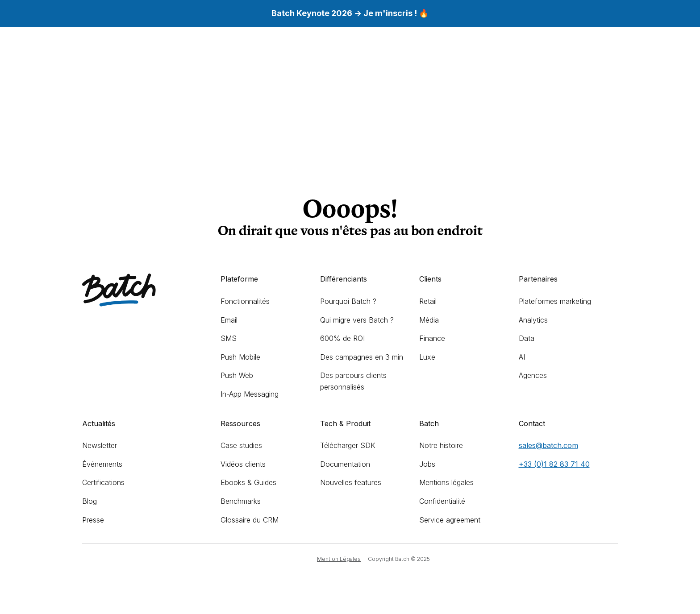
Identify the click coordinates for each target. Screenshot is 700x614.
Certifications (103, 482)
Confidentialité (442, 501)
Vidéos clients (243, 464)
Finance (432, 338)
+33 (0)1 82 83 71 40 (554, 464)
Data (527, 338)
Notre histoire (441, 445)
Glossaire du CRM (250, 520)
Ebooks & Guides (248, 482)
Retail (428, 301)
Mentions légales (446, 482)
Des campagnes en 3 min (362, 357)
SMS (229, 338)
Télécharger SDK (348, 445)
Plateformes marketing (555, 301)
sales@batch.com (548, 445)
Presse (93, 520)
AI (522, 357)
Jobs (427, 464)
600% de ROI (342, 338)
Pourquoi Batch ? (348, 301)
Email (229, 320)
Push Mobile (240, 357)
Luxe (427, 357)
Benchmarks (241, 501)
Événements (102, 464)
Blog (90, 501)
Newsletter (100, 445)
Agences (533, 375)
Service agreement (450, 520)
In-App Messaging (250, 394)
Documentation (345, 464)
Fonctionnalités (245, 301)
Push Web (237, 375)
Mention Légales (339, 559)
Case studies (241, 445)
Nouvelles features (351, 482)
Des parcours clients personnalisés (353, 381)
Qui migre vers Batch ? (357, 320)
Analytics (533, 320)
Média (429, 320)
